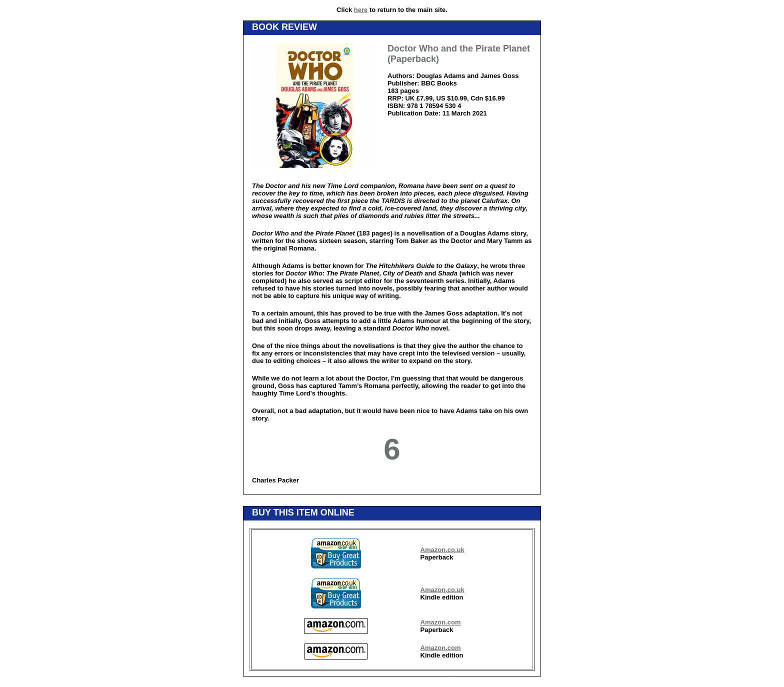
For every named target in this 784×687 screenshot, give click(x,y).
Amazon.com (441, 622)
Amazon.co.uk (442, 550)
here (361, 10)
